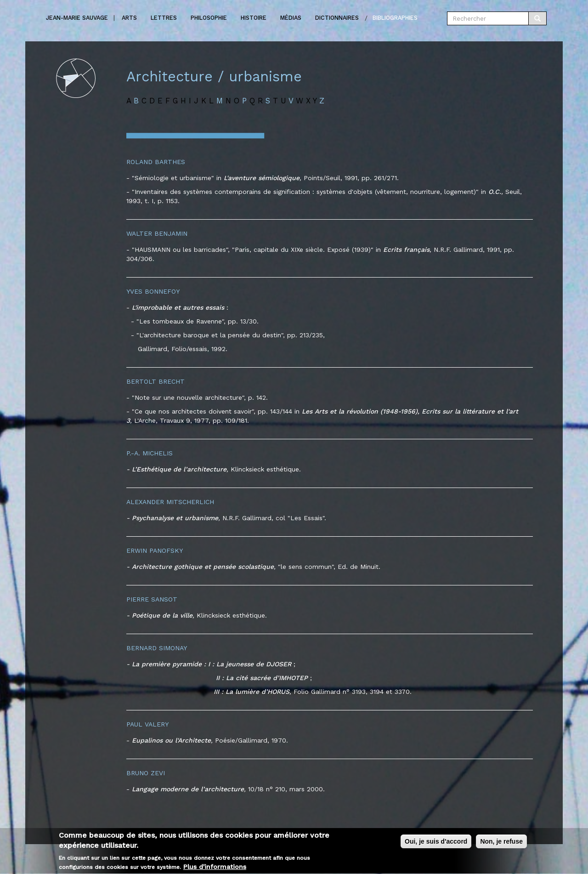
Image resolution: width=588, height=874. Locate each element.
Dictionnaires (337, 18)
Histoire (254, 18)
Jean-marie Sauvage (77, 18)
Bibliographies (395, 18)
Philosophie (209, 18)
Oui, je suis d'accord (436, 845)
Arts (129, 18)
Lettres (164, 18)
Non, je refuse (501, 845)
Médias (291, 18)
